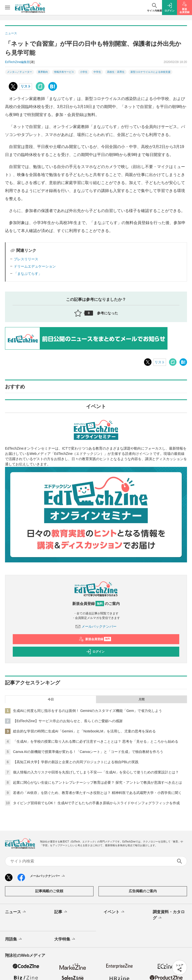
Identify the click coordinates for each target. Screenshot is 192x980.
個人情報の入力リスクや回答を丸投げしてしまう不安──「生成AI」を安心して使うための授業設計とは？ (96, 772)
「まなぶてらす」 (28, 274)
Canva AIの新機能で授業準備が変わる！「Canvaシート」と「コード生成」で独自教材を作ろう (88, 752)
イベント (114, 912)
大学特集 (65, 939)
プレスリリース (26, 259)
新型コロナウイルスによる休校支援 (150, 72)
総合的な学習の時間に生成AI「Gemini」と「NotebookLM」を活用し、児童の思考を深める (84, 731)
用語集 (14, 939)
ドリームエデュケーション (35, 266)
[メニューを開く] (7, 8)
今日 (51, 699)
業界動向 (43, 72)
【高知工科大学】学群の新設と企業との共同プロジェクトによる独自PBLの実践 (76, 762)
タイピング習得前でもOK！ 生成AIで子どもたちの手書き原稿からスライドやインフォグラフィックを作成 (96, 803)
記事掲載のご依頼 (49, 891)
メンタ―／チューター (19, 72)
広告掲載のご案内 (143, 891)
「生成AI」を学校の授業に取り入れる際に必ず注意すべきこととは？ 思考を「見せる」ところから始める (96, 741)
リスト (26, 86)
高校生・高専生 (116, 72)
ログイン (95, 652)
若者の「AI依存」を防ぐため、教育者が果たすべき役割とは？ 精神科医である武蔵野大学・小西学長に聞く (97, 793)
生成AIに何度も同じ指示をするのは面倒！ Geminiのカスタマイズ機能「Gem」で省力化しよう (87, 711)
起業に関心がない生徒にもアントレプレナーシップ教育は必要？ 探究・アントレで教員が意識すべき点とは (97, 782)
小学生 (84, 72)
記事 (61, 912)
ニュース (16, 912)
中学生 (97, 72)
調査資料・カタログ (169, 915)
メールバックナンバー (96, 626)
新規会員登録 (95, 639)
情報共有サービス (64, 72)
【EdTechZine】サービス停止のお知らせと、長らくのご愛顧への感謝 (68, 721)
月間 (141, 699)
